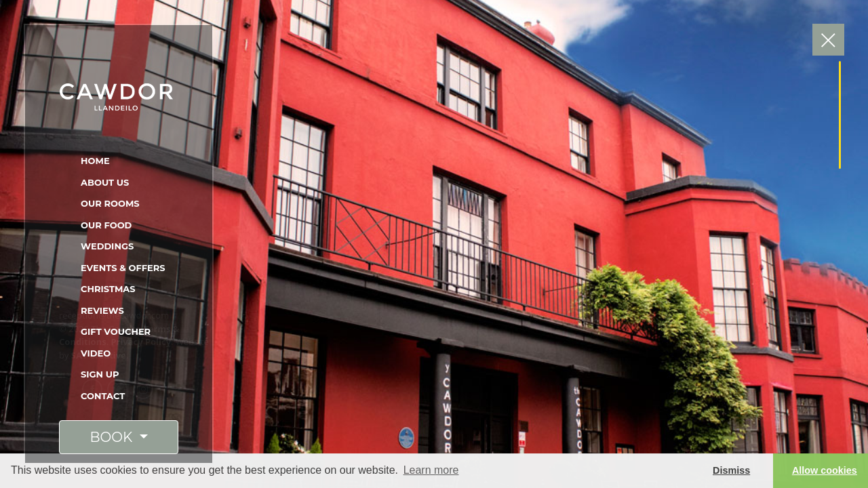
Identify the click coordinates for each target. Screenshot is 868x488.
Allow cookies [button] (825, 470)
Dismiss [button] (731, 470)
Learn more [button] (431, 470)
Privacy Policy (141, 342)
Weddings (107, 246)
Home (95, 161)
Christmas (108, 289)
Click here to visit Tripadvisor (471, 118)
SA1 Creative (99, 355)
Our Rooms (110, 203)
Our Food (106, 225)
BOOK (113, 437)
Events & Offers (123, 268)
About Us (105, 182)
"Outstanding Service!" (403, 195)
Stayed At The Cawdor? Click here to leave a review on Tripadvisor (459, 335)
